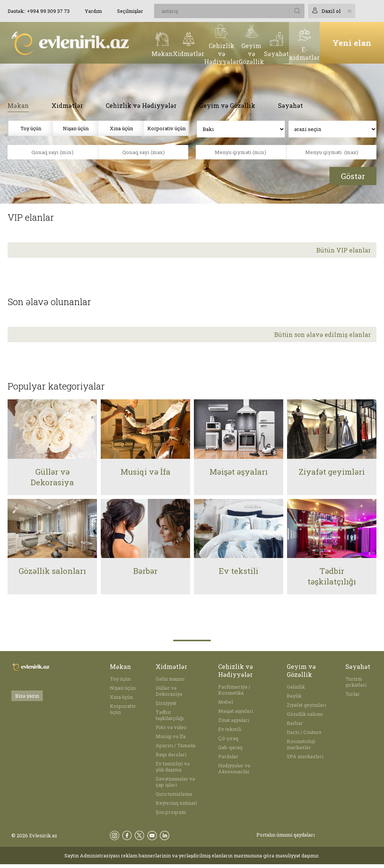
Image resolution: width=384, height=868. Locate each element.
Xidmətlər (67, 105)
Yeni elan (352, 43)
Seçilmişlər (130, 11)
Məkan (18, 105)
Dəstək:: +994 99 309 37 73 (39, 11)
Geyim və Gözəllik (227, 105)
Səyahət (290, 105)
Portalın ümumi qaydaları (286, 835)
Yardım (93, 11)
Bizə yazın (27, 696)
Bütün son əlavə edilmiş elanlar (322, 334)
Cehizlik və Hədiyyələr (141, 105)
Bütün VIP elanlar (343, 250)
